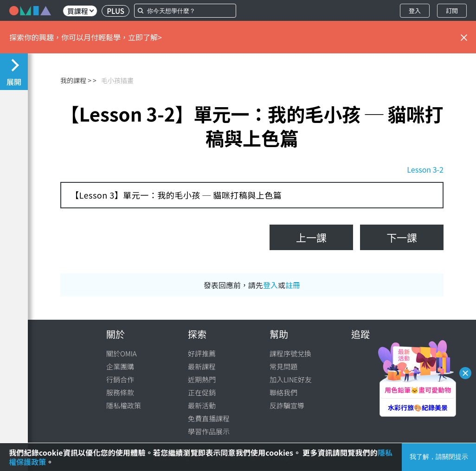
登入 (415, 10)
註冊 (293, 285)
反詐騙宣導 (287, 405)
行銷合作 (120, 379)
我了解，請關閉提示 (439, 457)
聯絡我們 (283, 392)
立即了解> (145, 37)
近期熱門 (202, 379)
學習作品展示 (209, 431)
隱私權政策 (124, 405)
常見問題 (283, 366)
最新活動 (202, 405)
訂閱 (452, 10)
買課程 (80, 11)
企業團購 (120, 366)
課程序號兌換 (290, 353)
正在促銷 (202, 392)
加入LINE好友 (291, 379)
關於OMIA (122, 353)
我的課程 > (76, 80)
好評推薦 (202, 353)
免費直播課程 (209, 418)
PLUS (116, 11)
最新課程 (202, 366)
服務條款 (120, 392)
